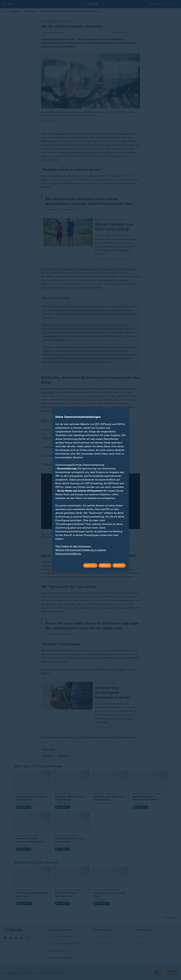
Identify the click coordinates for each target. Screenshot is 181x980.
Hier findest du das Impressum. (73, 546)
